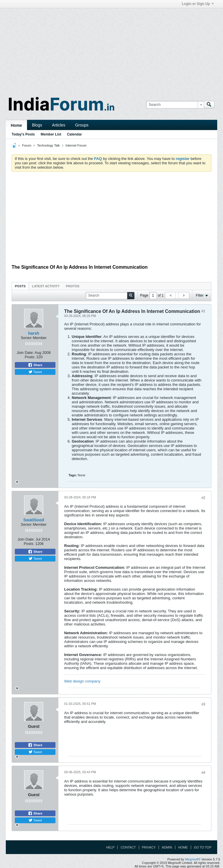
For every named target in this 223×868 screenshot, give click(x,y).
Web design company (82, 681)
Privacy (149, 847)
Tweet (35, 372)
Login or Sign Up (198, 4)
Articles (59, 125)
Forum (27, 145)
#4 (203, 773)
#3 (203, 704)
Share (35, 365)
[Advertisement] (111, 49)
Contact (128, 847)
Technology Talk (48, 145)
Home (16, 125)
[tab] (20, 286)
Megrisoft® (193, 859)
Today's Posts (23, 134)
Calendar (74, 134)
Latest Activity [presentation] (46, 286)
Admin (167, 847)
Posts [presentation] (20, 286)
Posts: (30, 357)
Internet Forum (76, 145)
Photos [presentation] (73, 286)
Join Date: (25, 353)
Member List (51, 134)
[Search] (175, 105)
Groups (82, 125)
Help (110, 847)
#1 (203, 311)
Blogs (37, 125)
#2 (203, 498)
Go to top (203, 847)
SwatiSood (34, 520)
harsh (34, 333)
